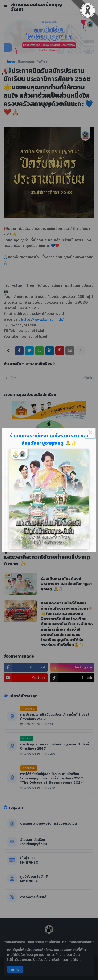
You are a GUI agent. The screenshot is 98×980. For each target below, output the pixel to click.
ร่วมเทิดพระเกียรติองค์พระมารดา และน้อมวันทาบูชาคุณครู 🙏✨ (49, 439)
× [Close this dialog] (90, 433)
